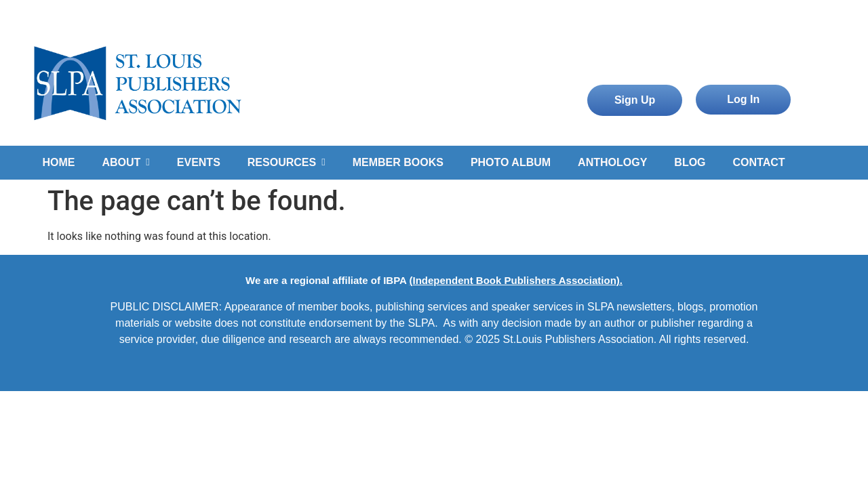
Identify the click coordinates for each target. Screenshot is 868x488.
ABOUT (125, 162)
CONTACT (759, 162)
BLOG (690, 162)
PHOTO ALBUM (511, 162)
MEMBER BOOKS (398, 162)
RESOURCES (287, 162)
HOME (58, 162)
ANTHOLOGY (612, 162)
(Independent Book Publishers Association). (515, 280)
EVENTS (199, 162)
